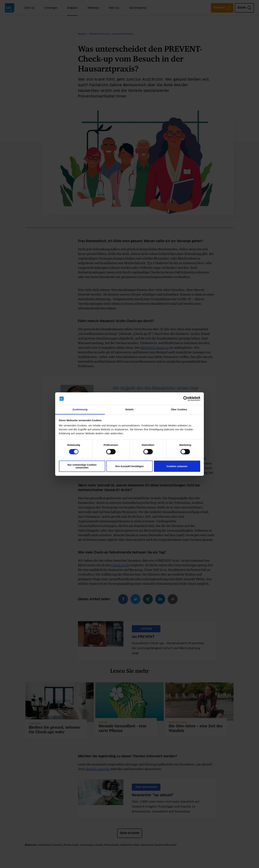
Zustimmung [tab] (80, 410)
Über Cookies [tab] (179, 410)
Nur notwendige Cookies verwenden (82, 466)
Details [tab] (129, 410)
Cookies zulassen (177, 466)
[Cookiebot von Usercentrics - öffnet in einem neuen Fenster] (186, 399)
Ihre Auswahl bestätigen (129, 466)
